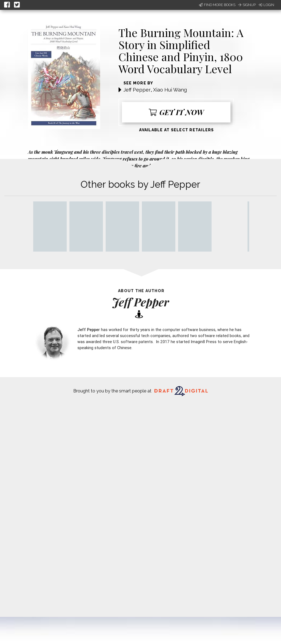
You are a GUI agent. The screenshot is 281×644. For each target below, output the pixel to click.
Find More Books (217, 5)
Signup (247, 5)
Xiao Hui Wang (170, 90)
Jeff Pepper (137, 90)
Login (266, 5)
